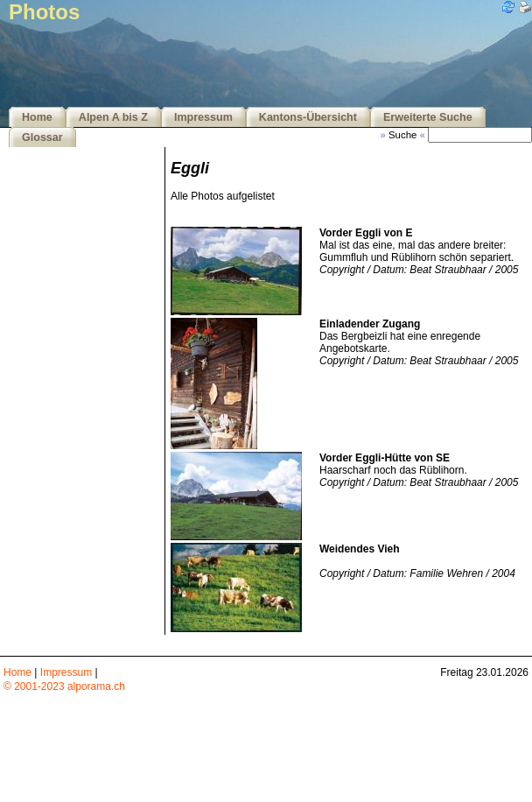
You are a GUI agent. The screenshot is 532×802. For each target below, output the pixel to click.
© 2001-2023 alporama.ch (64, 686)
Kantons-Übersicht (308, 117)
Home (37, 117)
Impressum (203, 117)
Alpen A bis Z (113, 117)
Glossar (42, 137)
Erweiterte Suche (428, 117)
